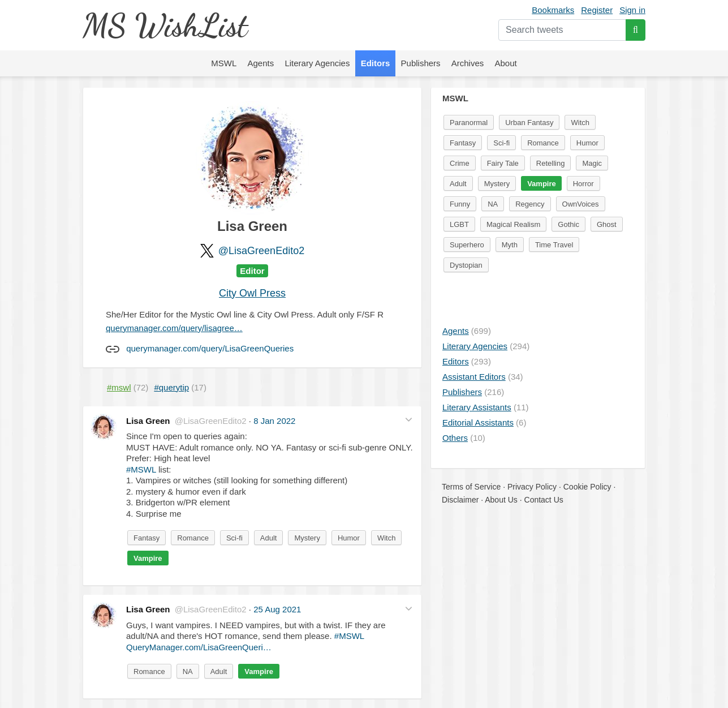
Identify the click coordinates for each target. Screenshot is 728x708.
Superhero (467, 245)
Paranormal (469, 123)
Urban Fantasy (529, 123)
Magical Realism (513, 224)
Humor (349, 538)
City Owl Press (252, 293)
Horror (583, 184)
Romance (193, 538)
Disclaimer (460, 500)
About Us (501, 500)
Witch (387, 538)
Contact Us (544, 500)
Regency (530, 204)
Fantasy (147, 538)
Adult (269, 538)
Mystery (307, 538)
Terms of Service (471, 487)
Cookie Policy (587, 487)
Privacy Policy (532, 487)
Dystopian (466, 265)
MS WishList (165, 25)
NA (188, 671)
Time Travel (554, 245)
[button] (409, 420)
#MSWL (141, 469)
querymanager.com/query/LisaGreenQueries (210, 348)
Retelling (551, 163)
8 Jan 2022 (274, 421)
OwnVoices (581, 204)
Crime (460, 163)
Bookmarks (553, 10)
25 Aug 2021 (277, 609)
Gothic (568, 224)
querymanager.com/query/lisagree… (174, 328)
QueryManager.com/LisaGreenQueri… (199, 647)
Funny (460, 204)
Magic (592, 163)
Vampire (148, 558)
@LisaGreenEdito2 (261, 251)
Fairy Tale (503, 163)
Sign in (632, 10)
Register (597, 10)
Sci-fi (234, 538)
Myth (510, 245)
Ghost (607, 224)
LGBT (459, 224)
